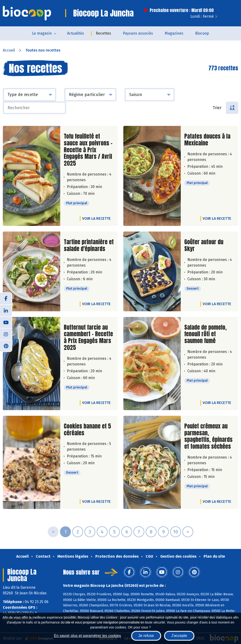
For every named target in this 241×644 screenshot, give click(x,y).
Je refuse (146, 636)
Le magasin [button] (42, 33)
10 (176, 532)
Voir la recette (96, 218)
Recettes (103, 33)
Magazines (174, 33)
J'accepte (179, 636)
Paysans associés (138, 33)
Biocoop (202, 33)
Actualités (76, 33)
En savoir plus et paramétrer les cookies (87, 636)
